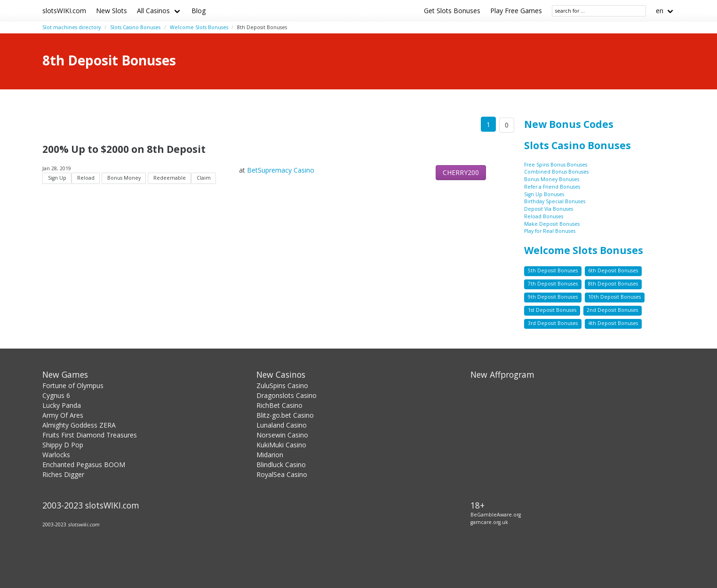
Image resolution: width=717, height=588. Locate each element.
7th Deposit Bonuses (553, 284)
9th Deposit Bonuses (553, 297)
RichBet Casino (279, 405)
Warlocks (56, 455)
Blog (199, 11)
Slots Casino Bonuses (135, 27)
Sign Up (57, 178)
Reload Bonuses (544, 216)
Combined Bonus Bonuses (556, 172)
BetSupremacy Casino (281, 170)
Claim (204, 178)
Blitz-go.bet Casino (285, 415)
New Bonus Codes (569, 124)
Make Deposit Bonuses (552, 224)
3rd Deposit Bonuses (553, 323)
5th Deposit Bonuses (553, 270)
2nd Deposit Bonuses (612, 310)
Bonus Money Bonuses (552, 179)
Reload (86, 178)
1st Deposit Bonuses (552, 310)
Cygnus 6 (56, 395)
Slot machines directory (72, 27)
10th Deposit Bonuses (614, 297)
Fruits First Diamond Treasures (90, 435)
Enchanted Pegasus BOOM (84, 465)
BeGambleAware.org (496, 515)
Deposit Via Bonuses (549, 209)
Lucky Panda (62, 405)
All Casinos (153, 11)
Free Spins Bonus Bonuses (556, 165)
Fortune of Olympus (73, 385)
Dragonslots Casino (287, 395)
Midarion (270, 455)
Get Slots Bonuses (452, 11)
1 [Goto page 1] (488, 124)
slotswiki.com (84, 524)
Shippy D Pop (63, 445)
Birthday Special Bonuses (555, 201)
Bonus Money (124, 178)
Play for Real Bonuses (550, 231)
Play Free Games (516, 11)
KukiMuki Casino (281, 445)
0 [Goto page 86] (507, 125)
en (660, 11)
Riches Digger (63, 474)
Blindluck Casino (281, 465)
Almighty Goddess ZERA (79, 425)
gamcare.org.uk (489, 522)
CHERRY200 (461, 172)
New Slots (112, 11)
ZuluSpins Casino (282, 385)
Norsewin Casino (282, 435)
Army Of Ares (63, 415)
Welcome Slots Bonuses (199, 27)
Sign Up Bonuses (544, 194)
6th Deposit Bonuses (613, 270)
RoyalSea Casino (282, 474)
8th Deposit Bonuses (613, 284)
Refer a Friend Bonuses (552, 187)
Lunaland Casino (282, 425)
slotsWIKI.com (64, 11)
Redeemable (170, 178)
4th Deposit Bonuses (613, 323)
